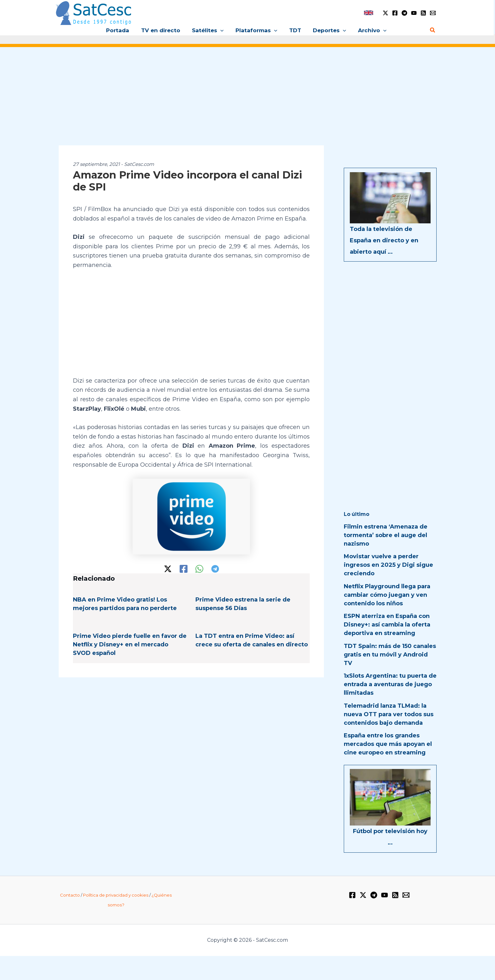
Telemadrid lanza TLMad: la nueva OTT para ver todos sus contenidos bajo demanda (389, 714)
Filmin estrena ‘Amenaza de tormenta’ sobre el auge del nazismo (386, 535)
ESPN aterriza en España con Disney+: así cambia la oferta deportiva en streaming (387, 625)
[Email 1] (433, 13)
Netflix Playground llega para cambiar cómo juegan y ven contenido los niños (387, 595)
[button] (222, 30)
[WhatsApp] (199, 569)
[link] (369, 13)
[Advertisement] (247, 100)
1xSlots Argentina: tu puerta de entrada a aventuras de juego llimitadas (390, 684)
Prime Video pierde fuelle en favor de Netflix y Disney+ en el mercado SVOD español (130, 644)
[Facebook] (395, 13)
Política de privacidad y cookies (116, 895)
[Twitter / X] (385, 13)
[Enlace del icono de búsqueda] (433, 30)
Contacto (70, 895)
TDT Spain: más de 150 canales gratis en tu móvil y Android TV (390, 655)
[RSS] (423, 13)
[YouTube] (414, 13)
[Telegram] (404, 13)
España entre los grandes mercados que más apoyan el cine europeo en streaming (388, 744)
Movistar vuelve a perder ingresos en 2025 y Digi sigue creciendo (388, 565)
